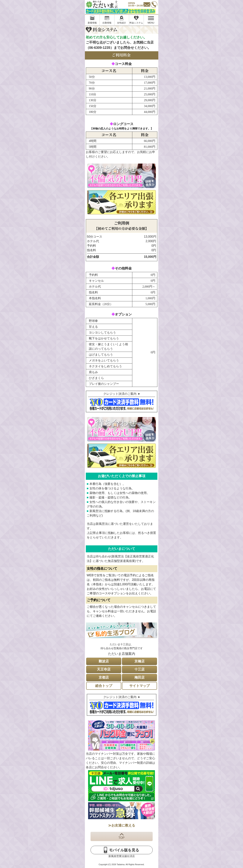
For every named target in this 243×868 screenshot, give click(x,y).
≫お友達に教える (122, 825)
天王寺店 (104, 669)
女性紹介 (122, 23)
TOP (121, 838)
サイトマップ (139, 686)
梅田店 (139, 677)
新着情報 (92, 23)
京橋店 (139, 661)
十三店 (139, 669)
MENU (149, 20)
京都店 (104, 677)
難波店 (104, 661)
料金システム (136, 23)
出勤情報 (107, 23)
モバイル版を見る (124, 850)
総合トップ (104, 686)
